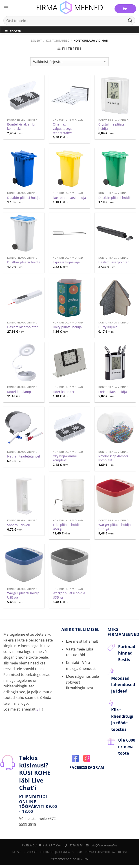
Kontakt (30, 852)
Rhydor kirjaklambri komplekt (113, 458)
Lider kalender (64, 392)
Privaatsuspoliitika (100, 852)
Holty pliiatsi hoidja (67, 327)
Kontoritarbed (58, 40)
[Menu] (6, 8)
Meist (17, 852)
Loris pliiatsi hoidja (113, 392)
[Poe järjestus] (69, 62)
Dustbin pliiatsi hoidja (24, 198)
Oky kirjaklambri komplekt (65, 458)
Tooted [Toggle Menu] (13, 31)
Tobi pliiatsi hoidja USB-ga (67, 527)
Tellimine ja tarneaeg (57, 852)
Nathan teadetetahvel (24, 456)
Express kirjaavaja (66, 262)
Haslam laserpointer (114, 262)
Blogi (122, 852)
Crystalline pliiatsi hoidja (112, 127)
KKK (79, 852)
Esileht (36, 40)
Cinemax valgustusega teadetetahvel (63, 129)
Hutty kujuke (108, 327)
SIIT (39, 709)
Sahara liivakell (19, 525)
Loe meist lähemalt (82, 641)
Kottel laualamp (19, 392)
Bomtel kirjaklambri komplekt (22, 127)
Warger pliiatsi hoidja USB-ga (115, 527)
